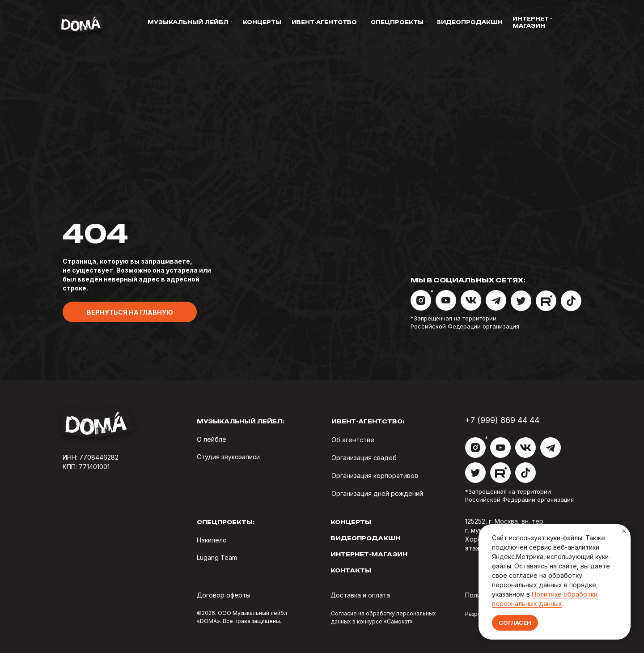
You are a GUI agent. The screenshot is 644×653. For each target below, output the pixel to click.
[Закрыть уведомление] (624, 531)
